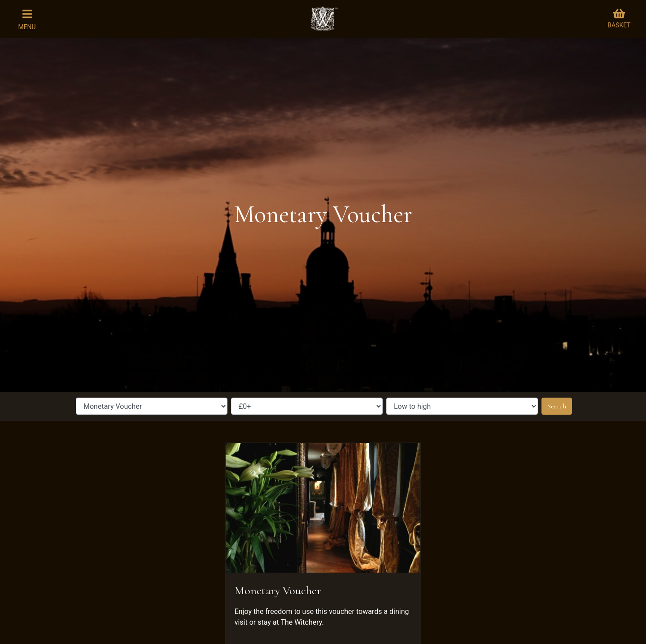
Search (557, 406)
